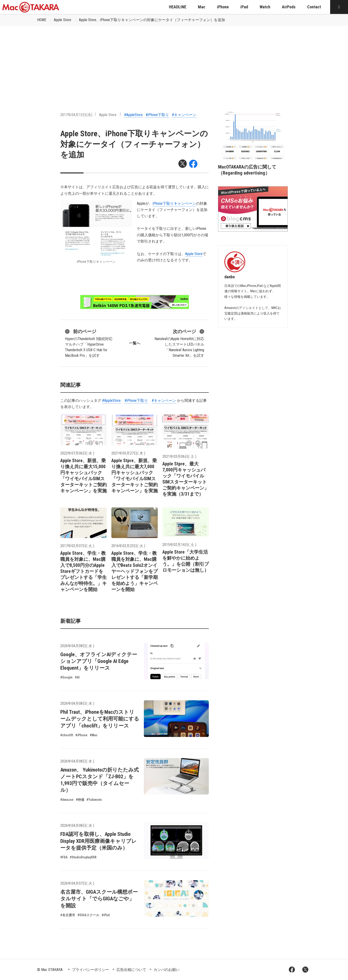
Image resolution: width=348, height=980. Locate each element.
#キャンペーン (184, 115)
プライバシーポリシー (90, 970)
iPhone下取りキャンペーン (174, 203)
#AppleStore (133, 115)
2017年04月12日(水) (76, 115)
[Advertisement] (174, 61)
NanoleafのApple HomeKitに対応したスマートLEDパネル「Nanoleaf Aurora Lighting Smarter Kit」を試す (179, 343)
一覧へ (135, 343)
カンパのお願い (167, 970)
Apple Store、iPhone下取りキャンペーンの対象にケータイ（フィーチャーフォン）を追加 (152, 20)
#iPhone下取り (157, 115)
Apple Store (63, 20)
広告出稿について (131, 970)
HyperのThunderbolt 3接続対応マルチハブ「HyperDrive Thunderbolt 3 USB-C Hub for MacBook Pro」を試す (89, 343)
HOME (42, 20)
